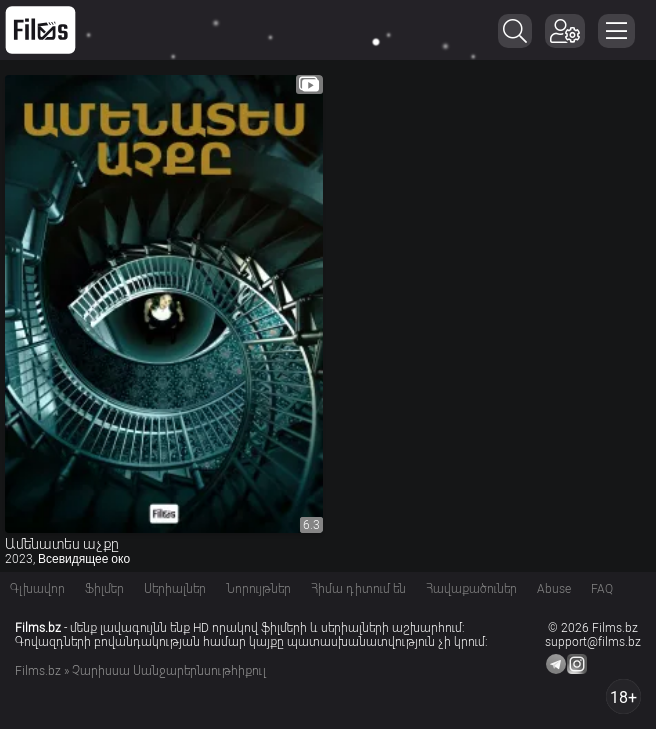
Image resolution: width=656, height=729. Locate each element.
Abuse (554, 589)
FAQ (602, 589)
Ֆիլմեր (104, 589)
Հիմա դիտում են (358, 589)
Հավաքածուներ (471, 589)
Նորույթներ (258, 589)
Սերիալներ (175, 589)
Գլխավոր (37, 589)
